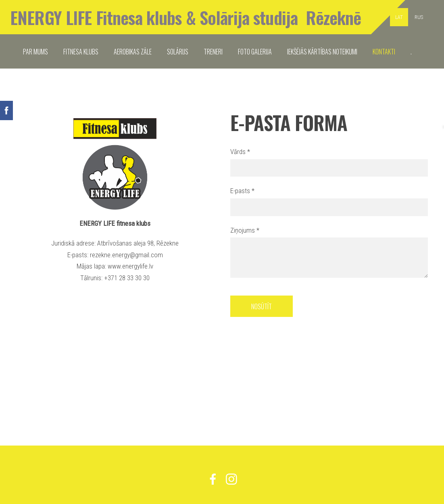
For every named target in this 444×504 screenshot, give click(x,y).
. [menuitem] (411, 52)
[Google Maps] (115, 342)
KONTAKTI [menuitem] (384, 52)
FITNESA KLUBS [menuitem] (81, 52)
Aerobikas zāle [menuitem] (133, 52)
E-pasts (242, 191)
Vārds (240, 152)
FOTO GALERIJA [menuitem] (255, 52)
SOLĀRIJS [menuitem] (178, 52)
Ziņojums (245, 230)
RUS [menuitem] (419, 17)
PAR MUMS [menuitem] (35, 52)
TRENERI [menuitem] (213, 52)
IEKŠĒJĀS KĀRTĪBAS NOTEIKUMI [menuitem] (322, 52)
